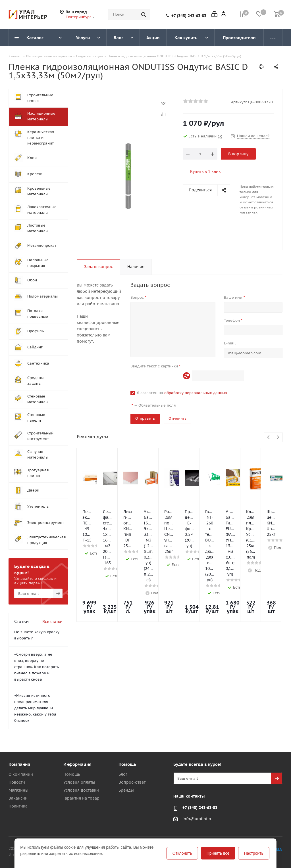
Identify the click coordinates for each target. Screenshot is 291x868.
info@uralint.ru (198, 819)
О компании (21, 774)
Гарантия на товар (81, 798)
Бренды (126, 790)
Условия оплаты (79, 782)
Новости (17, 782)
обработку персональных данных (196, 393)
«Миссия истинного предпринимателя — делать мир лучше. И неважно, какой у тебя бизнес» (35, 708)
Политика (18, 806)
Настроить (253, 853)
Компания (19, 764)
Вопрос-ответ (132, 782)
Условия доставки (81, 790)
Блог (123, 774)
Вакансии (18, 798)
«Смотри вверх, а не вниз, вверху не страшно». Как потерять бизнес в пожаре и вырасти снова (37, 667)
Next (278, 437)
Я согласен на (182, 393)
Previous (269, 437)
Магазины (18, 790)
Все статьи (52, 622)
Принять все (218, 853)
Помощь (72, 774)
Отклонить (182, 853)
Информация (77, 764)
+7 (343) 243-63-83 (189, 16)
